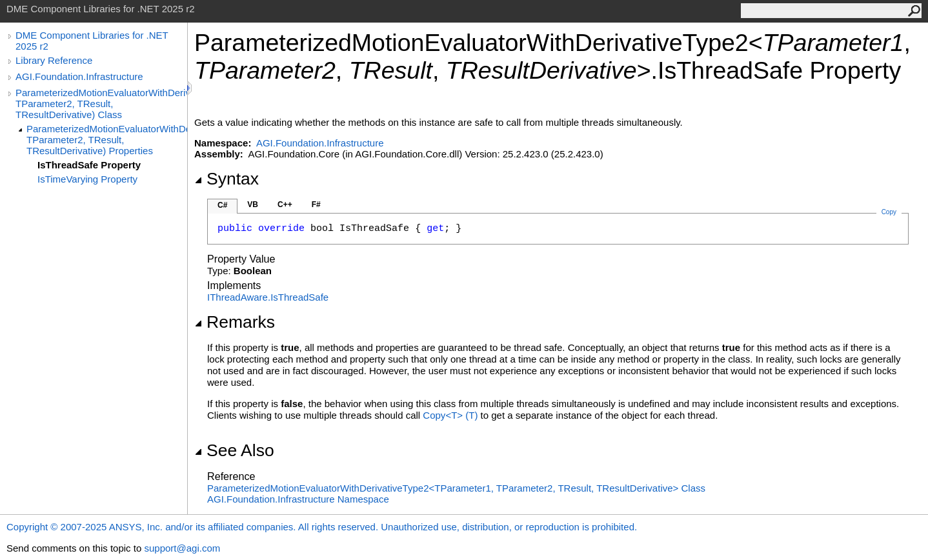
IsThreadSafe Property (89, 165)
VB (253, 205)
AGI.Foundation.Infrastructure (79, 76)
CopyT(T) (450, 415)
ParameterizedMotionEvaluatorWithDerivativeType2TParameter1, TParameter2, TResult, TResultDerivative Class (456, 488)
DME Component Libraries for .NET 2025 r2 (92, 41)
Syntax (227, 179)
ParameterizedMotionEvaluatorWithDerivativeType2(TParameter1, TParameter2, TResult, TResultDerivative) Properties (107, 140)
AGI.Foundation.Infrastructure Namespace (298, 499)
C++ (285, 205)
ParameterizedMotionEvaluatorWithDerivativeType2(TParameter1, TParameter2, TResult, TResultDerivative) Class (101, 104)
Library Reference (54, 60)
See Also (234, 450)
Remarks (235, 322)
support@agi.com (182, 548)
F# (316, 205)
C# (222, 205)
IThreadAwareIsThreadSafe (268, 297)
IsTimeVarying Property (87, 179)
